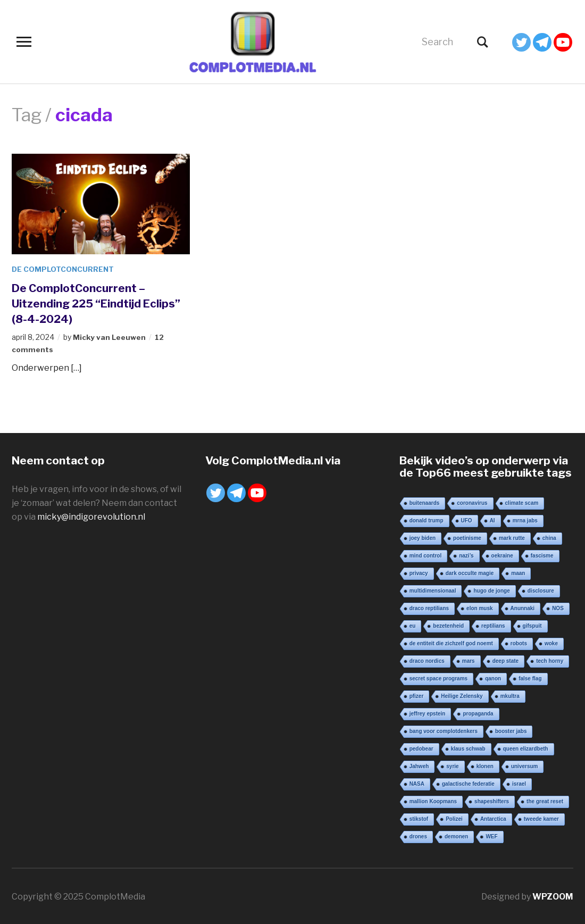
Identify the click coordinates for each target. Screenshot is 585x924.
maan (518, 572)
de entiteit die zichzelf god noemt (451, 642)
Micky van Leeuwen (110, 337)
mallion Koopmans (433, 800)
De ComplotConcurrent (64, 269)
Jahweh (419, 765)
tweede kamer (541, 818)
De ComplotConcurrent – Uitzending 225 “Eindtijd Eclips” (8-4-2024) (82, 303)
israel (519, 783)
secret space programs (439, 677)
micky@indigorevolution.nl (91, 516)
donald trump (427, 519)
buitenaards (425, 502)
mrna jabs (525, 519)
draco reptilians (429, 607)
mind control (426, 555)
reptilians (493, 625)
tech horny (550, 660)
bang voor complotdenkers (444, 730)
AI (492, 519)
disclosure (541, 590)
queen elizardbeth (526, 748)
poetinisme (467, 537)
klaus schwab (468, 748)
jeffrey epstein (428, 713)
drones (418, 835)
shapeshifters (492, 800)
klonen (485, 765)
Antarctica (493, 818)
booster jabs (511, 730)
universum (525, 765)
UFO (467, 519)
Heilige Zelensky (462, 695)
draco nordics (427, 660)
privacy (419, 572)
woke (551, 642)
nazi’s (466, 555)
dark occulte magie (470, 572)
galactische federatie (468, 783)
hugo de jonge (491, 590)
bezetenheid (448, 625)
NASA (417, 783)
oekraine (502, 555)
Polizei (454, 818)
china (549, 537)
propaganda (478, 713)
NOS (558, 607)
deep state (505, 660)
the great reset (545, 800)
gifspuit (532, 625)
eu (413, 625)
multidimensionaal (433, 590)
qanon (493, 677)
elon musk (479, 607)
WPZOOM (553, 896)
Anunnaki (523, 607)
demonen (456, 835)
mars (469, 660)
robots (519, 642)
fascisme (542, 555)
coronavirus (472, 502)
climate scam (522, 502)
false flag (530, 677)
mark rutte (512, 537)
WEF (491, 835)
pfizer (417, 695)
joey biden (423, 537)
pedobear (421, 748)
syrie (452, 765)
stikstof (419, 818)
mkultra (510, 695)
